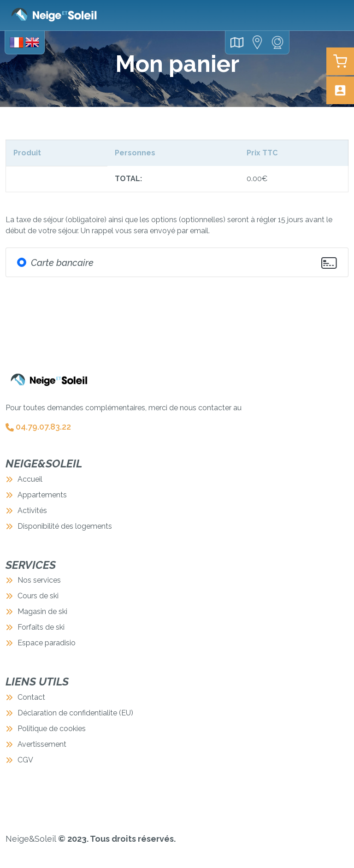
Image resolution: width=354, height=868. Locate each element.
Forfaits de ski (35, 627)
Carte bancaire (62, 263)
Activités (26, 511)
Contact (25, 697)
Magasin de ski (36, 611)
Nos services (33, 580)
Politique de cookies (46, 729)
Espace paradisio (41, 643)
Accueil (24, 479)
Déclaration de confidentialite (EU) (69, 713)
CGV (19, 760)
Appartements (36, 495)
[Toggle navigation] (336, 15)
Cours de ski (32, 596)
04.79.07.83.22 (38, 427)
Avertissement (36, 744)
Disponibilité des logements (59, 526)
